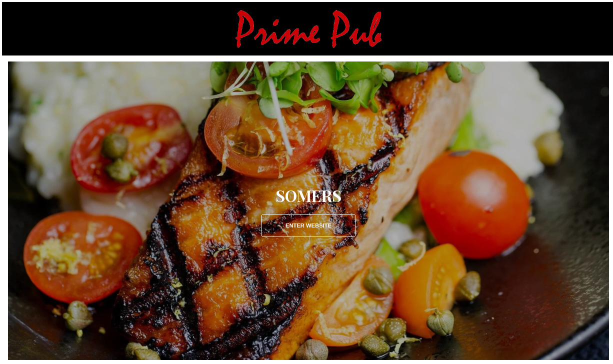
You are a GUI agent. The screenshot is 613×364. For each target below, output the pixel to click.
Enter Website (308, 225)
